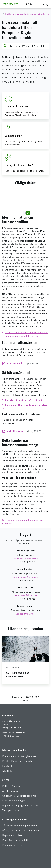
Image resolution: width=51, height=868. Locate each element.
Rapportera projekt (12, 852)
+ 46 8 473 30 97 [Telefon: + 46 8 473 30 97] (26, 579)
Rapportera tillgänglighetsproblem (20, 822)
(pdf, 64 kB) (28, 380)
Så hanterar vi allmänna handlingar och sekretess (23, 539)
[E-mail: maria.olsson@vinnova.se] (26, 612)
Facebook (7, 783)
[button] (10, 4)
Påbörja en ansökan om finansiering (21, 847)
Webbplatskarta (11, 827)
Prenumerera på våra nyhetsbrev (19, 773)
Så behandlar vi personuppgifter (19, 813)
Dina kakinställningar (14, 818)
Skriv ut (26, 717)
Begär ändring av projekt (15, 857)
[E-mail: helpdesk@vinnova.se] (26, 631)
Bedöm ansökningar (13, 862)
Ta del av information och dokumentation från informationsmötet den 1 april (26, 351)
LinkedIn (7, 788)
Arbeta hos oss (10, 808)
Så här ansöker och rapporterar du (20, 843)
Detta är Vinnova (11, 803)
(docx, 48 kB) (24, 448)
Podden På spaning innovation (18, 778)
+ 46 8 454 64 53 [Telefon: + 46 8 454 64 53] (26, 598)
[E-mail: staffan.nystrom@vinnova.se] (26, 575)
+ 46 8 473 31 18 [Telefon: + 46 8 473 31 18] (26, 616)
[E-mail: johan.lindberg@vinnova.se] (26, 594)
